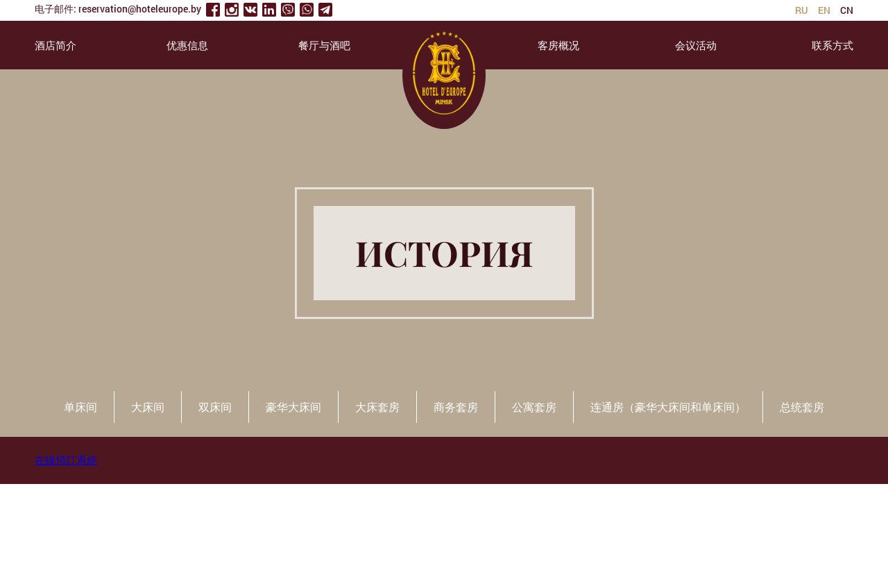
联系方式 (832, 45)
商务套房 (456, 407)
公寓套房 (534, 407)
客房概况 (558, 45)
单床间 (80, 407)
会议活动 (696, 45)
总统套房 (802, 407)
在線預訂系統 (66, 460)
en (824, 10)
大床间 (148, 407)
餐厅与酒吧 (324, 45)
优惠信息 (187, 45)
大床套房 (377, 407)
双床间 (215, 407)
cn (847, 10)
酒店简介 (55, 45)
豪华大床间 (293, 407)
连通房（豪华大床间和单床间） (668, 407)
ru (802, 10)
